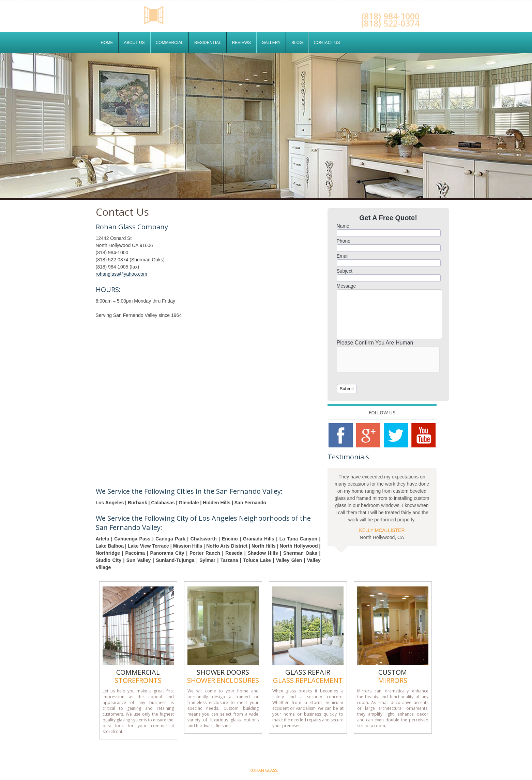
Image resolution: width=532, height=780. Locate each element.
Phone (344, 241)
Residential (208, 43)
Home (107, 43)
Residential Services (290, 754)
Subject (345, 271)
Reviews (241, 43)
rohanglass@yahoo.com (121, 274)
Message (346, 286)
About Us (134, 43)
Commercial (170, 43)
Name (343, 226)
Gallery (271, 43)
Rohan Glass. (264, 770)
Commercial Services (239, 754)
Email (343, 256)
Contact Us (327, 43)
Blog (297, 43)
